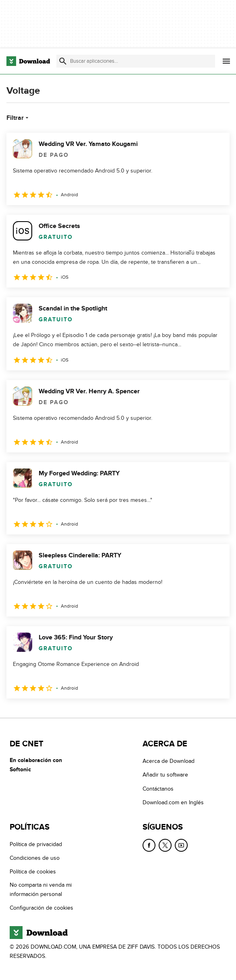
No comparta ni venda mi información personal (41, 889)
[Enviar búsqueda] (63, 61)
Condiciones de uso (35, 858)
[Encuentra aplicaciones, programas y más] (136, 61)
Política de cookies (33, 872)
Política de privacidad (36, 844)
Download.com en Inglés (173, 802)
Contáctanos (158, 788)
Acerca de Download (169, 761)
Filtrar (18, 118)
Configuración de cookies (41, 908)
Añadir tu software (165, 775)
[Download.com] (28, 61)
